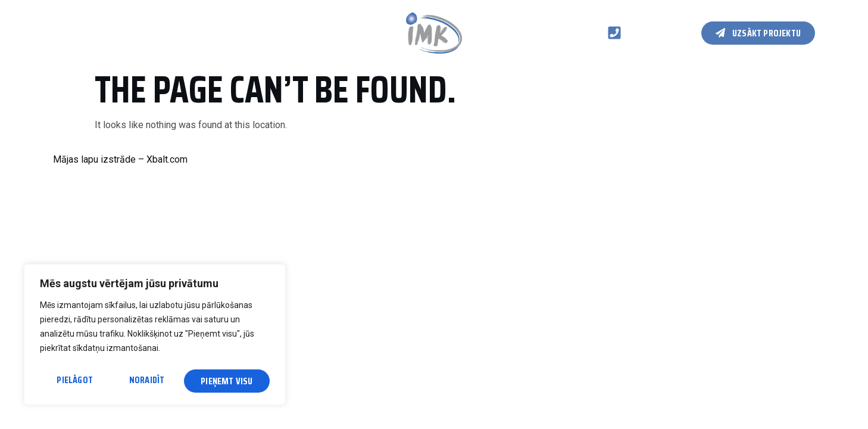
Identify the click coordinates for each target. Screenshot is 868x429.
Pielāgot (74, 381)
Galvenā (69, 32)
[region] (155, 337)
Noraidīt (147, 381)
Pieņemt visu (228, 381)
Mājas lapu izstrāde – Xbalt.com (120, 159)
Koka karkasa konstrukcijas (162, 32)
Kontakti (258, 32)
